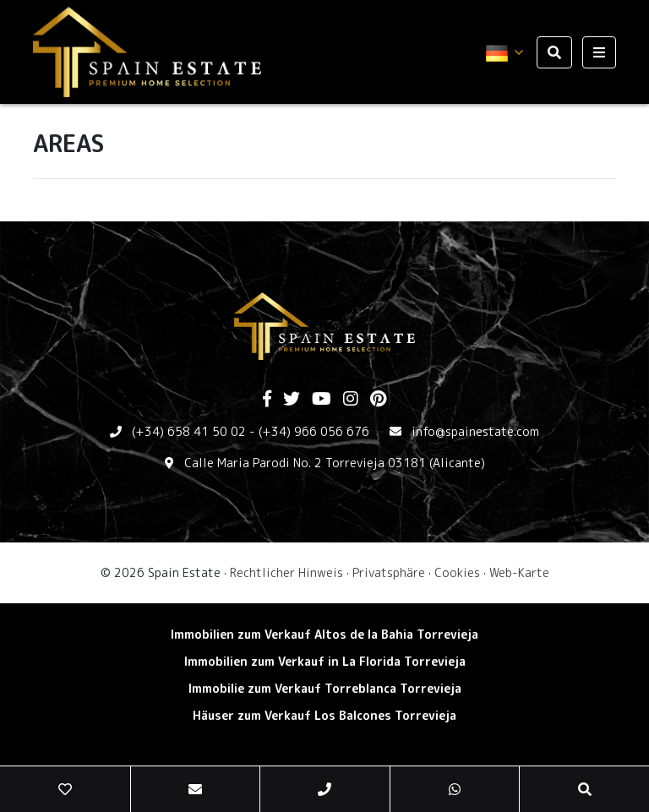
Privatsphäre (389, 572)
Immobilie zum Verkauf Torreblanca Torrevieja (325, 688)
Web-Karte (519, 572)
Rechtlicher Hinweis (286, 572)
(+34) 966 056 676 (314, 431)
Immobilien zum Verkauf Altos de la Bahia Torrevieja (324, 634)
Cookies (457, 572)
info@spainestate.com (475, 431)
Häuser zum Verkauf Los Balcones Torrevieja (324, 715)
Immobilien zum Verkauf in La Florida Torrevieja (325, 661)
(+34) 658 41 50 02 (189, 431)
